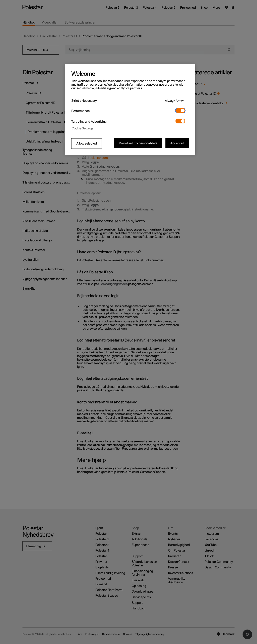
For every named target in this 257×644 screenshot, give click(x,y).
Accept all (177, 143)
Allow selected (87, 144)
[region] (130, 110)
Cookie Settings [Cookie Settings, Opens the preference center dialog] (83, 128)
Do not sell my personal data (138, 143)
